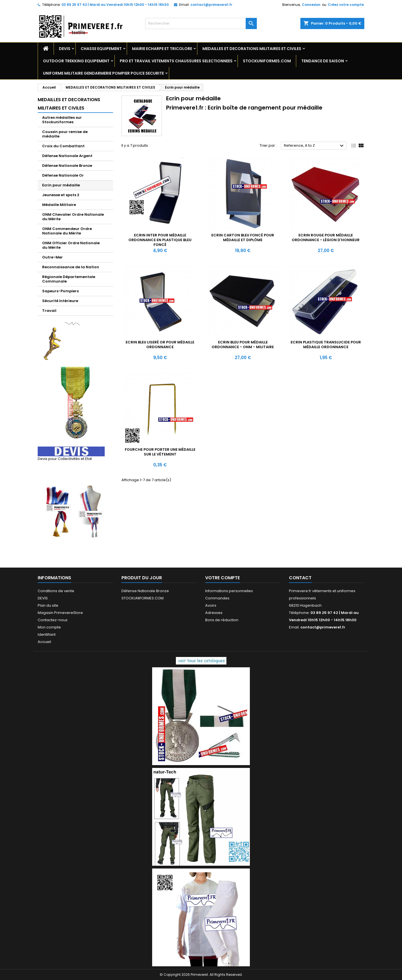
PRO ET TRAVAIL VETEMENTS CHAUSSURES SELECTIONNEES (176, 61)
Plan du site (48, 605)
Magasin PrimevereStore (60, 613)
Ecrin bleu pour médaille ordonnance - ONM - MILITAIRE (243, 345)
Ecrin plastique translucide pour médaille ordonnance (326, 345)
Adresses (214, 613)
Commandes (217, 598)
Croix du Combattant (63, 146)
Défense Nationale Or (63, 175)
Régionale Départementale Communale (69, 279)
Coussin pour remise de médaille (65, 134)
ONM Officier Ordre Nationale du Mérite (71, 245)
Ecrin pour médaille (61, 185)
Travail (49, 311)
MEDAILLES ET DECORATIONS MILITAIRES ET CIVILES (252, 49)
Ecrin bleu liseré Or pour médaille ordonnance (160, 345)
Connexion (311, 5)
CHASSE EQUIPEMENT (101, 49)
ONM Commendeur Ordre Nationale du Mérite (67, 231)
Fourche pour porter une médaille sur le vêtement (160, 452)
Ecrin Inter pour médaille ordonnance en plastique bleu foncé (160, 240)
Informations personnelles (229, 591)
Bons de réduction (222, 620)
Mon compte (49, 627)
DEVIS (65, 49)
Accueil (44, 642)
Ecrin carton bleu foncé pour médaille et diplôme (243, 238)
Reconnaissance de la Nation (71, 267)
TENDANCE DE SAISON (323, 61)
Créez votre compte (346, 5)
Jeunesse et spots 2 (61, 195)
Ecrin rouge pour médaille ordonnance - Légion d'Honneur (326, 238)
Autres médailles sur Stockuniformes (62, 120)
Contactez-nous (53, 620)
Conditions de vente (56, 591)
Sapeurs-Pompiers (60, 291)
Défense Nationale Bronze (67, 166)
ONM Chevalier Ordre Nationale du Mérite (73, 217)
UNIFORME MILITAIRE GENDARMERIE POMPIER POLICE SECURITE (103, 73)
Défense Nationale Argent (67, 156)
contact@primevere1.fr (211, 5)
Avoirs (211, 605)
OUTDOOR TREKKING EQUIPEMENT (76, 61)
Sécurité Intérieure (60, 301)
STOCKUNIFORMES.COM (267, 61)
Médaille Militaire (59, 205)
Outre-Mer (52, 257)
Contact (300, 578)
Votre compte (222, 578)
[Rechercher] (201, 23)
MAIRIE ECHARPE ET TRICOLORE (162, 49)
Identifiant (47, 634)
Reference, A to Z (314, 146)
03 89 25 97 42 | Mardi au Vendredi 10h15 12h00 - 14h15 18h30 (115, 5)
